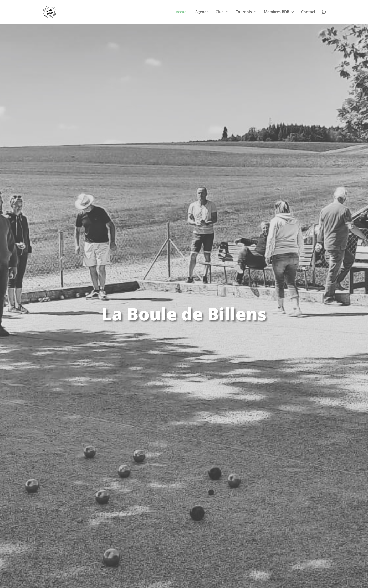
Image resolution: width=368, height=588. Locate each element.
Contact (308, 12)
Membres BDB (277, 12)
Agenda (202, 12)
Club (220, 12)
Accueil (182, 12)
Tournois (244, 12)
